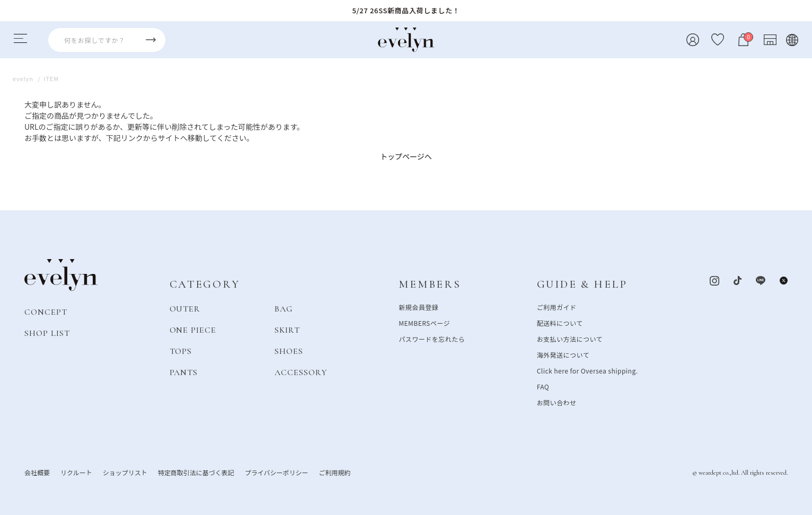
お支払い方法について (570, 338)
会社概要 (37, 472)
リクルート (76, 472)
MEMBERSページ (424, 322)
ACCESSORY (301, 372)
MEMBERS (430, 284)
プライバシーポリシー (277, 472)
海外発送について (563, 354)
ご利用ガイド (557, 307)
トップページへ (406, 156)
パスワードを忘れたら (432, 338)
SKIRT (287, 330)
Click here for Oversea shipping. (588, 370)
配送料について (560, 322)
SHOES (289, 351)
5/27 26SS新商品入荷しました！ (406, 10)
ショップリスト (125, 472)
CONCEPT (46, 312)
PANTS (184, 372)
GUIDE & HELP (582, 284)
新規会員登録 (418, 307)
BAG (284, 308)
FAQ (543, 386)
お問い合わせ (557, 402)
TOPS (181, 351)
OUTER (185, 308)
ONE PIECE (193, 330)
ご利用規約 (334, 472)
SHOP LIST (47, 333)
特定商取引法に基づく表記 (196, 472)
